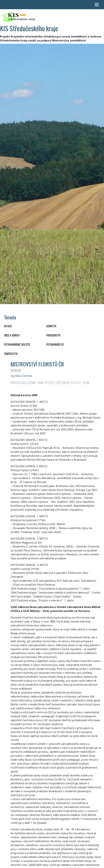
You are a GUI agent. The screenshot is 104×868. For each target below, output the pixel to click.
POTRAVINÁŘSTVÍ (55, 345)
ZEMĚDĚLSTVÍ (11, 354)
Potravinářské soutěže (17, 345)
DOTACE (8, 326)
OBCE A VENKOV (12, 335)
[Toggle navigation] (97, 5)
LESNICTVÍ (51, 326)
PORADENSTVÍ (53, 335)
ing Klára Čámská (21, 376)
